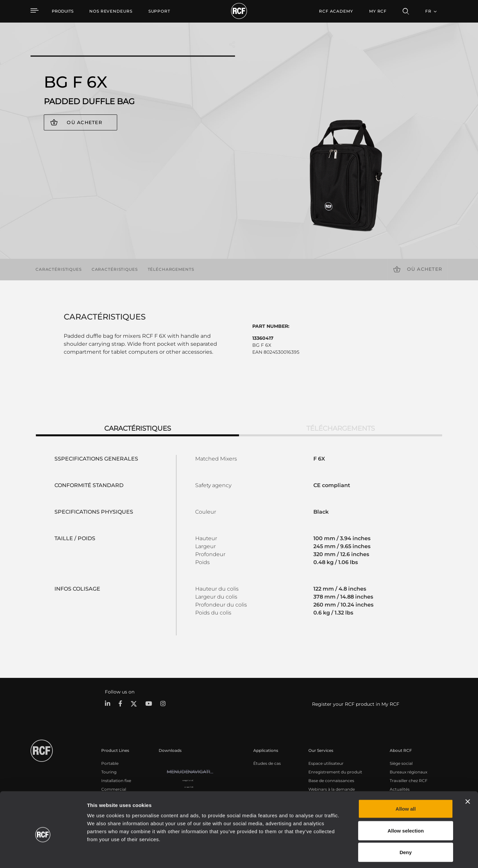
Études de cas (267, 763)
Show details (341, 855)
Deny (406, 824)
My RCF (378, 11)
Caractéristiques (59, 269)
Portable (110, 763)
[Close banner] (468, 774)
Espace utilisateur (326, 763)
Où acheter (84, 122)
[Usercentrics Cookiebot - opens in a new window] (43, 855)
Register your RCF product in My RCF (356, 704)
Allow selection (405, 803)
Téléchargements (171, 269)
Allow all (406, 781)
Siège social (401, 763)
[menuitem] (111, 11)
